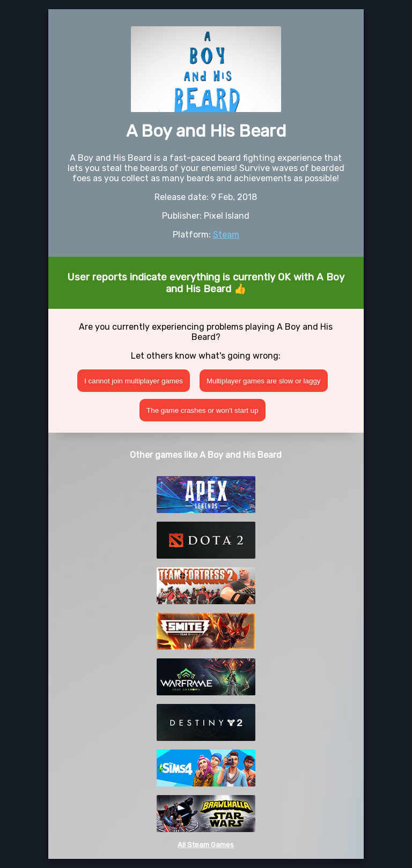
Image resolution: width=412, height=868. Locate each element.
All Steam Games (206, 845)
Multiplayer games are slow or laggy (264, 381)
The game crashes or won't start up (203, 410)
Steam (226, 235)
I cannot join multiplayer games (134, 381)
